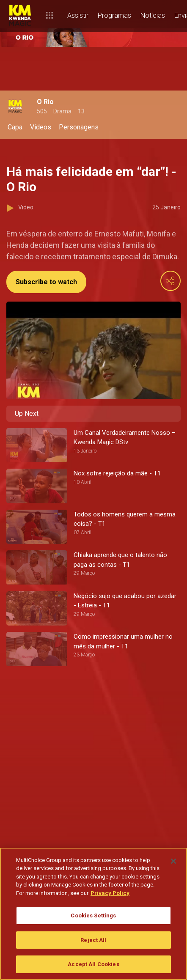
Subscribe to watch (46, 282)
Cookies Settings (93, 915)
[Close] (173, 861)
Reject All (93, 940)
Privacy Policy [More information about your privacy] (110, 893)
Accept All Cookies (93, 964)
